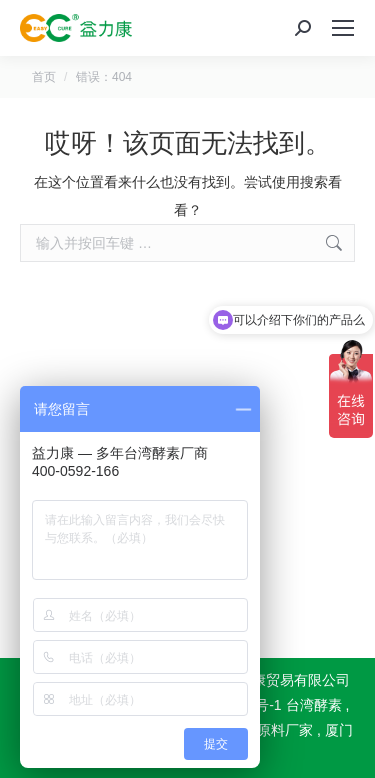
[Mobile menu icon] (343, 28)
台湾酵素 (314, 705)
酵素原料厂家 (271, 730)
